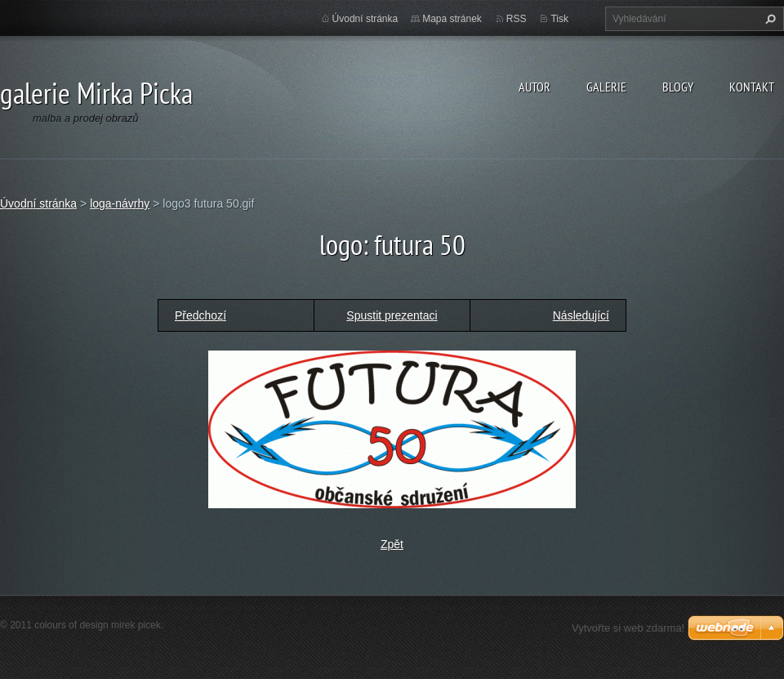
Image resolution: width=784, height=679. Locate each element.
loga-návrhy (120, 203)
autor (535, 87)
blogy (678, 87)
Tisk (559, 19)
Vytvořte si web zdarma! (628, 628)
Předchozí (200, 315)
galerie (606, 87)
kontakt (752, 87)
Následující (581, 315)
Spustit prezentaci (392, 315)
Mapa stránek (452, 19)
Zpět (392, 544)
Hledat (768, 19)
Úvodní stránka (365, 19)
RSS (517, 19)
